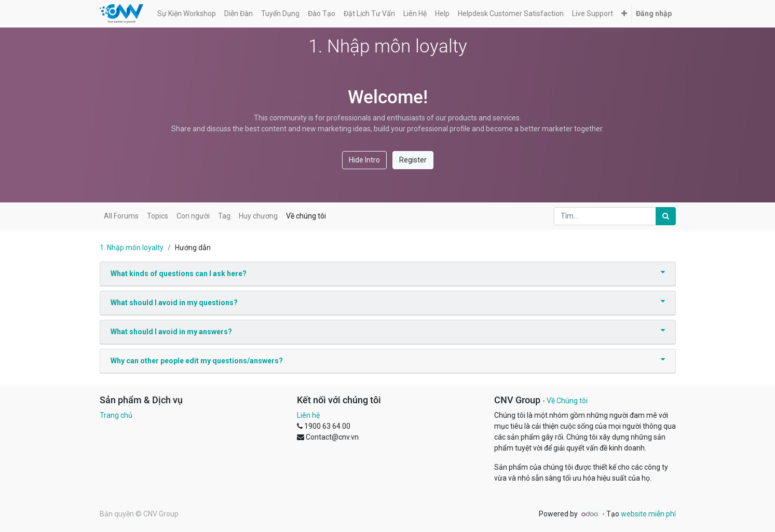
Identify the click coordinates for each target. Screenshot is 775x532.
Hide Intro (364, 160)
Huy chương (258, 216)
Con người (193, 216)
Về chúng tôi (306, 216)
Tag (224, 216)
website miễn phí (648, 514)
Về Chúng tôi (567, 401)
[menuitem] (187, 14)
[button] (624, 14)
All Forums (121, 216)
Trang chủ (116, 415)
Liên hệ (308, 415)
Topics (158, 216)
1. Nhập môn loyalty (132, 248)
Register (413, 160)
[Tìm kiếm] (666, 216)
